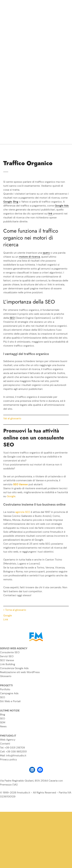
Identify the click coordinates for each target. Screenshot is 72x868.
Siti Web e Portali (10, 701)
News (3, 726)
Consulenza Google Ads (14, 668)
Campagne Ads (9, 693)
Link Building (8, 664)
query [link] (46, 253)
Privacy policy (8, 759)
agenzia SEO (23, 512)
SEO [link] (12, 318)
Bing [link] (16, 202)
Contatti (5, 744)
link (50, 214)
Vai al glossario (12, 418)
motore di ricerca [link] (30, 257)
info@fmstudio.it (16, 755)
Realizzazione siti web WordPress (20, 672)
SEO (3, 697)
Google (11, 496)
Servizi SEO (7, 656)
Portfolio (5, 689)
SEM (3, 722)
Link (6, 619)
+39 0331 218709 (15, 748)
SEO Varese (7, 660)
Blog (3, 714)
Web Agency (8, 740)
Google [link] (8, 202)
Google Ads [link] (62, 206)
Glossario (6, 676)
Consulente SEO (10, 652)
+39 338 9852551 (16, 752)
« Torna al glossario (15, 610)
